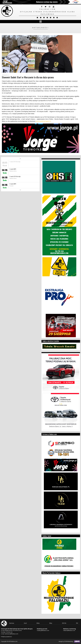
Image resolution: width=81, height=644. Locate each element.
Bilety (38, 623)
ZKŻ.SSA (64, 623)
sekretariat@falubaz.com (11, 634)
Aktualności (41, 28)
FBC (77, 623)
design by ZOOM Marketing (69, 642)
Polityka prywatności (6, 637)
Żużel (25, 623)
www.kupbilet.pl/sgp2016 (43, 121)
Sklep (51, 623)
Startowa (12, 623)
